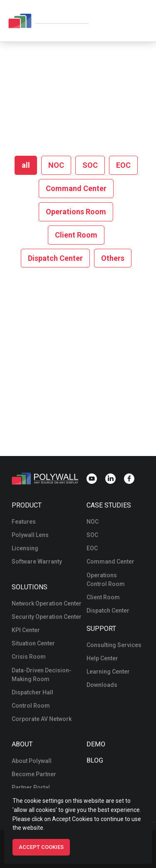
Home (52, 88)
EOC (123, 165)
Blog (94, 760)
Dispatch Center (55, 258)
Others (113, 258)
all (26, 165)
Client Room (76, 235)
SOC (90, 165)
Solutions (30, 587)
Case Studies (109, 505)
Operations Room (76, 212)
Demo (95, 744)
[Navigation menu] (142, 21)
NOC (56, 165)
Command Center (76, 188)
